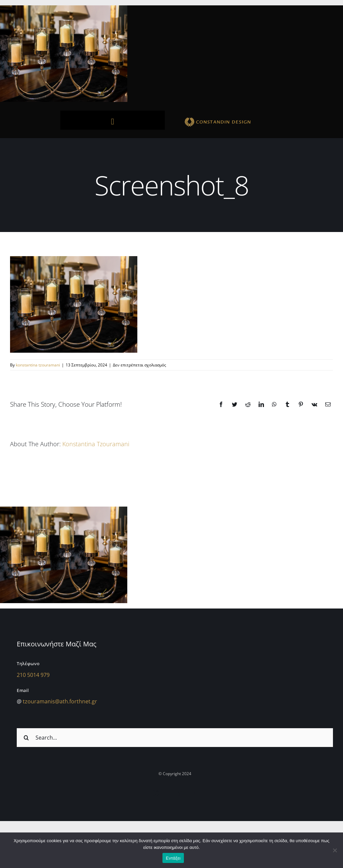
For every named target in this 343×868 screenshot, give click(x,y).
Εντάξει (173, 858)
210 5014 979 (33, 675)
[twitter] (181, 793)
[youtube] (194, 793)
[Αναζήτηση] (26, 738)
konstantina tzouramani (38, 365)
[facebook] (168, 793)
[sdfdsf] (230, 118)
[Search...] (175, 738)
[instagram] (156, 793)
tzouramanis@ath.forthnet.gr (60, 701)
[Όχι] (335, 850)
